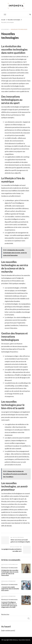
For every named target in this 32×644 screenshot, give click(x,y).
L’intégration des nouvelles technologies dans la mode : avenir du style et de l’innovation (10, 573)
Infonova (15, 640)
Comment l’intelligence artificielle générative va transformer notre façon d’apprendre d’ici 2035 (9, 605)
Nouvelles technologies (19, 29)
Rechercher (5, 614)
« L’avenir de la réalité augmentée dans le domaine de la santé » (10, 589)
